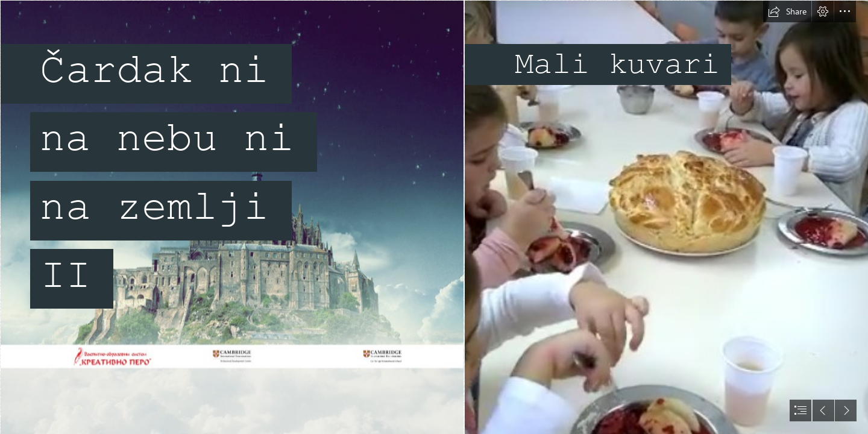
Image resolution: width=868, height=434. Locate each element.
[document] (434, 217)
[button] (787, 11)
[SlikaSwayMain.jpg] (231, 217)
